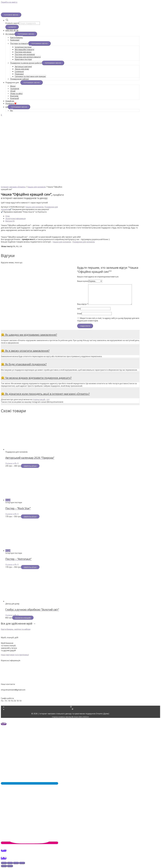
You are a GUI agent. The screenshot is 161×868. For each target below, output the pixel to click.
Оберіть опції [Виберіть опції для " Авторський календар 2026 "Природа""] (30, 466)
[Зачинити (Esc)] (4, 863)
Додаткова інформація (15, 219)
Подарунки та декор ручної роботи (26, 63)
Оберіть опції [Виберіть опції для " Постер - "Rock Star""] (30, 516)
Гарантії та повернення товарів (80, 676)
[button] (16, 629)
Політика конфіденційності (80, 678)
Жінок (13, 86)
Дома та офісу (16, 93)
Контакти (80, 671)
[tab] (72, 216)
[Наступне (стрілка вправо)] (10, 866)
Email (79, 314)
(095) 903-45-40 (12, 30)
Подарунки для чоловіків (84, 242)
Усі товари (10, 34)
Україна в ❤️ (11, 103)
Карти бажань (16, 38)
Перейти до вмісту (9, 2)
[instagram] (73, 707)
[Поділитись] (10, 863)
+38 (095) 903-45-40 (9, 694)
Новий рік (10, 101)
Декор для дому (22, 69)
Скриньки (19, 71)
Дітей (13, 91)
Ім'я (79, 309)
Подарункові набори (19, 79)
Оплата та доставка (81, 674)
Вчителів (14, 96)
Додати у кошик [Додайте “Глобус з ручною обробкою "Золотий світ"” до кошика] (23, 618)
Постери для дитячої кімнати (28, 57)
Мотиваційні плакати (24, 49)
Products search (12, 23)
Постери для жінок (23, 52)
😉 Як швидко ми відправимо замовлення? (29, 335)
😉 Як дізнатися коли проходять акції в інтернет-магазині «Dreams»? (45, 394)
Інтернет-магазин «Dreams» (13, 187)
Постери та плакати (19, 43)
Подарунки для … (13, 83)
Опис (8, 216)
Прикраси (19, 74)
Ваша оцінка (83, 281)
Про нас (80, 669)
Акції (80, 666)
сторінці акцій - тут (41, 399)
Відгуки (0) (10, 221)
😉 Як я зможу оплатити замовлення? (25, 351)
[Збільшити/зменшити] (22, 863)
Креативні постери (23, 59)
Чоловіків (15, 89)
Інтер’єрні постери (23, 47)
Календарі (15, 40)
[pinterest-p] (73, 709)
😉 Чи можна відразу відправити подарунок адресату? (36, 378)
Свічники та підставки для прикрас (30, 76)
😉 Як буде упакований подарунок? (24, 364)
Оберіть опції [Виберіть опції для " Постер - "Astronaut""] (30, 567)
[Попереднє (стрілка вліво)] (4, 866)
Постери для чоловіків (25, 54)
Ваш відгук (83, 304)
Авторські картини (23, 67)
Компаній (14, 98)
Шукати (12, 27)
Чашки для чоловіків (36, 187)
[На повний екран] (16, 863)
